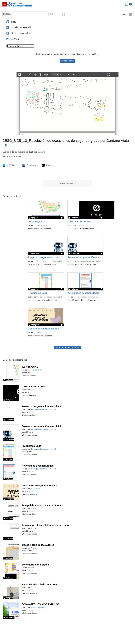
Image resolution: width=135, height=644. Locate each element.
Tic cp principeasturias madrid (49, 261)
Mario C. (42, 152)
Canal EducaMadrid (21, 27)
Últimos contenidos (20, 33)
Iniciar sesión (67, 61)
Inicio (13, 22)
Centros (15, 39)
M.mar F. (80, 225)
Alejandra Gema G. (39, 607)
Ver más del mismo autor (67, 348)
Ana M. (34, 508)
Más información (68, 183)
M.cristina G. (42, 225)
